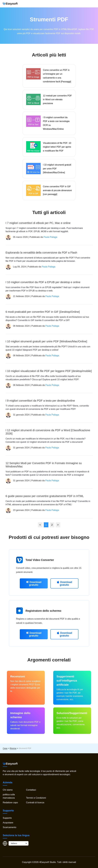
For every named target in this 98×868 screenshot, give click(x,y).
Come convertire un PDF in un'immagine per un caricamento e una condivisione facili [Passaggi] (57, 76)
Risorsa (13, 748)
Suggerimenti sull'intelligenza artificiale (67, 681)
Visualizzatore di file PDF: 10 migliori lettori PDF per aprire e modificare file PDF (57, 147)
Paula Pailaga (50, 237)
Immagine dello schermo (20, 715)
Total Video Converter (40, 560)
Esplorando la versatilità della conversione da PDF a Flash (41, 253)
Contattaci (31, 790)
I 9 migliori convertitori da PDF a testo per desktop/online (40, 401)
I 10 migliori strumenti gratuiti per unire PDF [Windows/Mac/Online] (57, 169)
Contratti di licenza (35, 803)
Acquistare (8, 823)
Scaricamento (10, 827)
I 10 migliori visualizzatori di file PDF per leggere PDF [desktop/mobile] (49, 371)
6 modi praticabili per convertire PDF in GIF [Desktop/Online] (43, 312)
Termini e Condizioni (36, 798)
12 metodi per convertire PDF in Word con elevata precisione (57, 99)
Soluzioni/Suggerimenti (72, 713)
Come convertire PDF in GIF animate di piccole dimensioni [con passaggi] (57, 190)
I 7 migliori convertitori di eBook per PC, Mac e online (38, 223)
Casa (5, 748)
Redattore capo (10, 803)
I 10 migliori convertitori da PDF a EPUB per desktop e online (43, 282)
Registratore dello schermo (43, 611)
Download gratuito (34, 583)
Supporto (7, 818)
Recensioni (18, 676)
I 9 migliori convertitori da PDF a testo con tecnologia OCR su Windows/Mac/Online (56, 123)
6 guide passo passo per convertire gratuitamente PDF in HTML (45, 496)
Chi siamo (8, 790)
